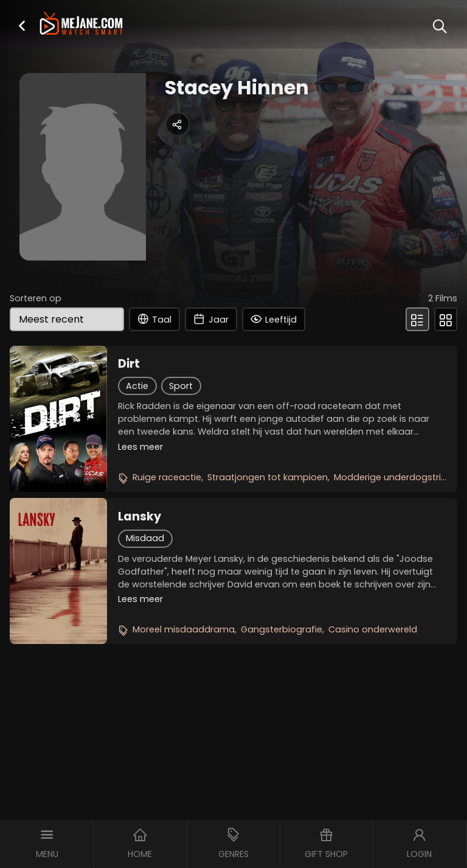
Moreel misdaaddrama (184, 629)
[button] (22, 25)
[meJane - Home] (81, 25)
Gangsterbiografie (282, 629)
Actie (137, 386)
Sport (181, 386)
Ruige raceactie (167, 477)
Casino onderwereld (373, 629)
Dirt (129, 364)
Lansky (140, 517)
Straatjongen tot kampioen (268, 477)
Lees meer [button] (140, 447)
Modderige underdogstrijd (391, 477)
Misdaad (145, 538)
